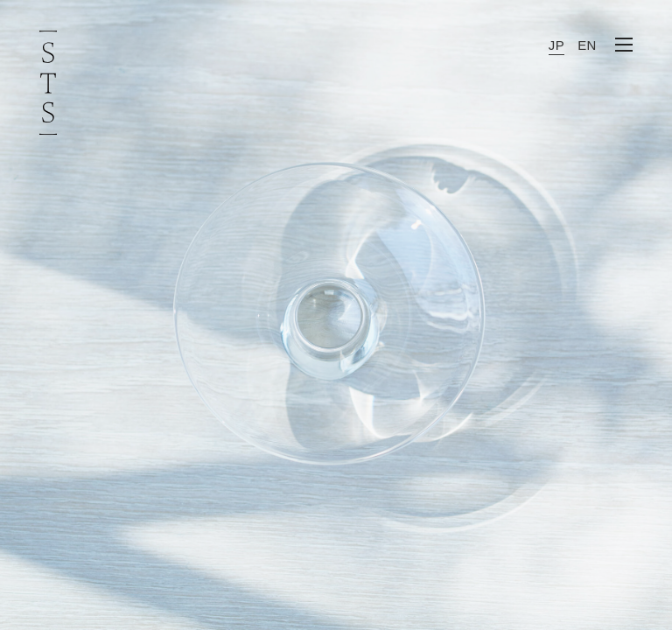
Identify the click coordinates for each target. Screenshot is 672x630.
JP (556, 45)
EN (587, 45)
